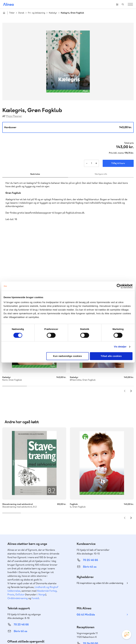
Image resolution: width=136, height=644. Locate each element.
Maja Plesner (14, 116)
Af (4, 116)
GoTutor (20, 547)
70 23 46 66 (21, 577)
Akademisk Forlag (47, 544)
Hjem (4, 13)
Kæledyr (53, 13)
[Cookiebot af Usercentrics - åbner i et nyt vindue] (119, 286)
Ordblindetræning (18, 551)
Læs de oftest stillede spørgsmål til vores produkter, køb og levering (31, 602)
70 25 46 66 (90, 513)
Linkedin (109, 614)
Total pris (129, 143)
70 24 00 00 (91, 596)
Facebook (94, 614)
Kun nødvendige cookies (67, 356)
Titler (12, 13)
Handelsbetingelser (55, 635)
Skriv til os (90, 520)
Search (123, 4)
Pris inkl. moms (116, 153)
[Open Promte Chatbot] (127, 635)
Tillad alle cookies (111, 356)
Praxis (11, 547)
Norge (42, 547)
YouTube (102, 614)
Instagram (87, 614)
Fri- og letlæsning (37, 13)
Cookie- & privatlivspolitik (33, 635)
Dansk (21, 13)
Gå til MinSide (86, 568)
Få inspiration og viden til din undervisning (100, 536)
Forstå (35, 551)
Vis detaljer (120, 347)
